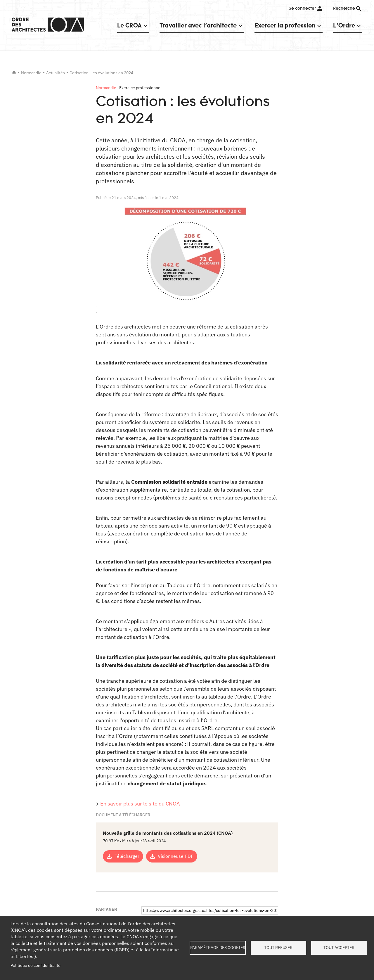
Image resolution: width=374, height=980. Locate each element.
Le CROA (129, 25)
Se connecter (302, 8)
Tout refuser (278, 948)
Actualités (56, 73)
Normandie (31, 73)
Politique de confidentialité (36, 965)
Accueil (14, 72)
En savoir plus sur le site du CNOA (140, 804)
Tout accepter (339, 948)
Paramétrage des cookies (218, 948)
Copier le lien (165, 858)
